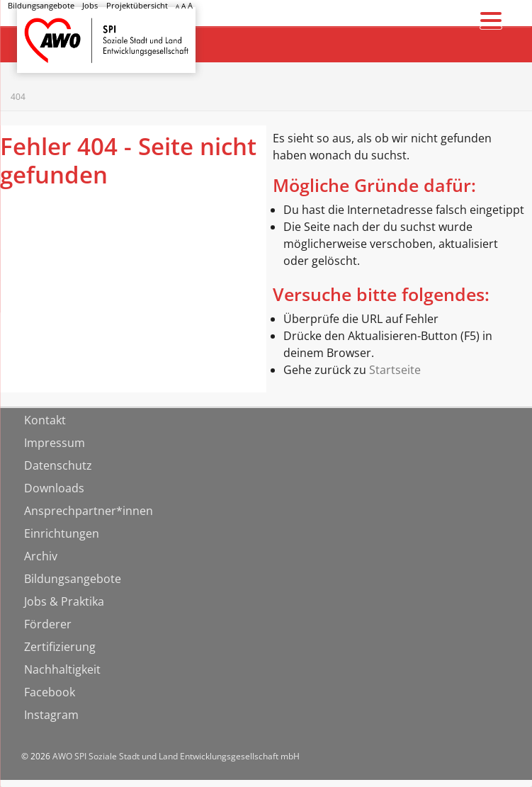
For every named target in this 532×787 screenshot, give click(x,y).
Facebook (50, 692)
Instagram (51, 715)
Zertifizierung (60, 647)
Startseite (54, 27)
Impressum (55, 443)
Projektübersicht (137, 5)
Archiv (41, 556)
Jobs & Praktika (64, 601)
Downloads (54, 488)
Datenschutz (58, 465)
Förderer (48, 624)
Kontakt (45, 420)
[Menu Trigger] (491, 19)
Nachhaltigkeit (62, 669)
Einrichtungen (62, 533)
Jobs (90, 5)
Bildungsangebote (41, 5)
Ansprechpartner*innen (89, 511)
